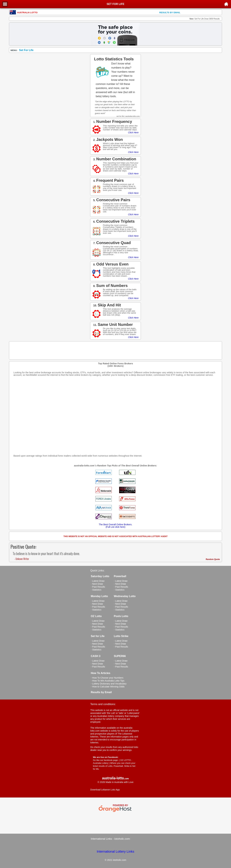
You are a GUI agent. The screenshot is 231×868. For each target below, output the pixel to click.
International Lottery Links (115, 851)
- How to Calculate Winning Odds (108, 687)
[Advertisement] (115, 417)
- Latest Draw (98, 581)
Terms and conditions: (103, 704)
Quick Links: (97, 571)
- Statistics (96, 590)
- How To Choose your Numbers (107, 678)
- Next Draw (97, 584)
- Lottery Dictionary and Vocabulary (109, 684)
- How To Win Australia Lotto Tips (108, 681)
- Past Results (98, 587)
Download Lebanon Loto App (105, 790)
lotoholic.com (122, 839)
